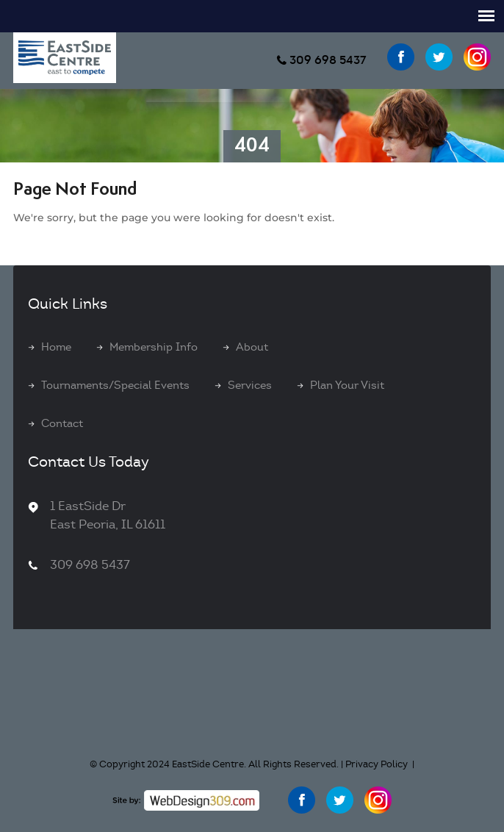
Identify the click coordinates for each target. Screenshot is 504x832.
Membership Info (154, 347)
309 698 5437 (328, 60)
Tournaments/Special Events (115, 385)
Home (56, 347)
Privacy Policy (377, 764)
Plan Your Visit (347, 385)
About (252, 347)
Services (250, 385)
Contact (62, 423)
